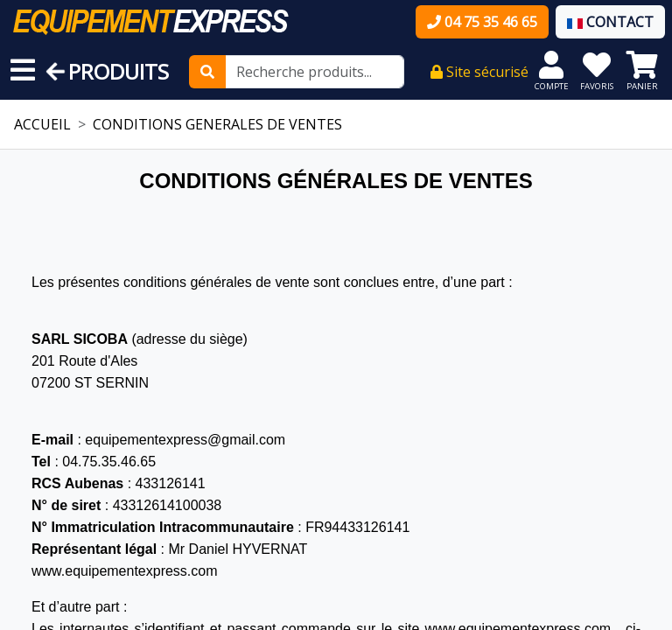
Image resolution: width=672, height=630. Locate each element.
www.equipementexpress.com (125, 571)
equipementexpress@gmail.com (185, 440)
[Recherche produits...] (315, 72)
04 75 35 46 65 (482, 22)
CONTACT (610, 22)
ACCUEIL (42, 124)
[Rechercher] (207, 72)
